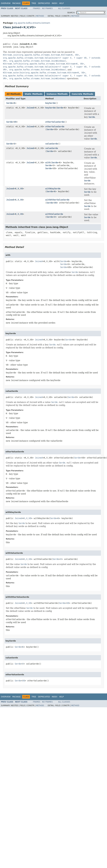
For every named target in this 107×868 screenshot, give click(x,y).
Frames (37, 8)
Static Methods (34, 94)
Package (16, 3)
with (48, 163)
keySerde (50, 103)
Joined (30, 108)
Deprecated (44, 3)
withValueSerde (54, 214)
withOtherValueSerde (57, 200)
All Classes (64, 8)
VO (15, 122)
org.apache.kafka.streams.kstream (32, 23)
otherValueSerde (55, 122)
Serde (9, 103)
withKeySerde (53, 189)
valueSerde (52, 144)
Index (55, 3)
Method (40, 16)
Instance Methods (57, 94)
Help (61, 3)
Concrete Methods (83, 94)
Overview (6, 3)
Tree (34, 3)
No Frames (47, 8)
